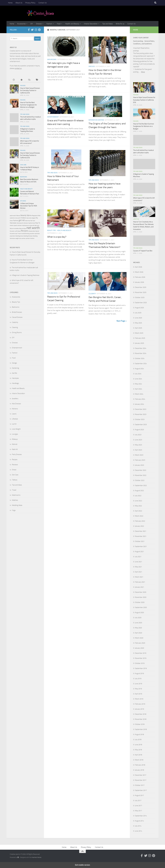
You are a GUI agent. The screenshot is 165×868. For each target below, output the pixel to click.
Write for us (120, 24)
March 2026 (139, 272)
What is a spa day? (57, 237)
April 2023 (139, 450)
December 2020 (141, 592)
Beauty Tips (52, 230)
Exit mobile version (82, 865)
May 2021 (138, 567)
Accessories (21, 24)
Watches (15, 500)
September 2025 (141, 303)
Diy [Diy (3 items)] (37, 218)
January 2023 (140, 465)
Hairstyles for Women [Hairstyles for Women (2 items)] (22, 223)
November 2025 (141, 292)
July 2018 (138, 740)
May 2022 (138, 506)
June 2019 (139, 684)
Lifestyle (15, 419)
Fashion (49, 24)
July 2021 (138, 557)
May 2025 (138, 323)
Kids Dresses (16, 404)
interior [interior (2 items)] (12, 226)
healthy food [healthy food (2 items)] (32, 223)
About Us (19, 3)
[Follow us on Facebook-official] (29, 30)
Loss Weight (16, 429)
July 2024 (138, 374)
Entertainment (53, 117)
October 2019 (140, 663)
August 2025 (139, 308)
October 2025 (140, 297)
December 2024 (141, 348)
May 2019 (138, 689)
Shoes (14, 470)
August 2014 (139, 821)
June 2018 (139, 745)
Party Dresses (17, 454)
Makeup (15, 439)
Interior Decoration (91, 24)
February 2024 (140, 399)
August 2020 (139, 613)
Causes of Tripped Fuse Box (143, 251)
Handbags (15, 383)
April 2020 (139, 633)
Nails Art (15, 449)
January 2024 (140, 404)
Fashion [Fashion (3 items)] (16, 221)
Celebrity (92, 294)
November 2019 (141, 658)
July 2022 (138, 496)
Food (59, 24)
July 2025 (138, 313)
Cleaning (15, 327)
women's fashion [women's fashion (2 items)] (30, 238)
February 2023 (140, 460)
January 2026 (140, 282)
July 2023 (138, 435)
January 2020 (140, 648)
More (143, 72)
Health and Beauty (72, 24)
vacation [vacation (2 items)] (32, 234)
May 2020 (138, 628)
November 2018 (141, 719)
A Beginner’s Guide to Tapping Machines (26, 275)
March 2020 (139, 638)
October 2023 (140, 419)
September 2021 (141, 546)
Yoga (14, 510)
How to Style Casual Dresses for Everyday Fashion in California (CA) (30, 90)
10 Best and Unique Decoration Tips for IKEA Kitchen (29, 206)
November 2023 (141, 414)
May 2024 (138, 384)
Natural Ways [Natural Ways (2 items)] (23, 228)
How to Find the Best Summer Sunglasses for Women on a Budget (28, 105)
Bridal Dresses (17, 312)
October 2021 (140, 541)
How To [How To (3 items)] (38, 223)
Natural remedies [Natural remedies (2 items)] (14, 228)
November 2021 (141, 536)
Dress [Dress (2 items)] (11, 221)
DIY (32, 24)
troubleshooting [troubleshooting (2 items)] (25, 234)
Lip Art (14, 424)
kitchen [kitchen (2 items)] (20, 226)
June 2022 (139, 501)
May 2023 (138, 445)
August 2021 (139, 552)
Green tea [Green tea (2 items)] (27, 221)
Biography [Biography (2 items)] (35, 216)
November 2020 (141, 597)
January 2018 (140, 770)
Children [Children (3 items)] (23, 218)
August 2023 (139, 430)
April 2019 (139, 694)
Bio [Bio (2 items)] (31, 216)
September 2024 (141, 364)
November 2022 (141, 475)
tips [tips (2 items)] (16, 234)
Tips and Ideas (108, 24)
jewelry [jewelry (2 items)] (16, 226)
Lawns (14, 414)
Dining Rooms (17, 332)
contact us (18, 68)
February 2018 (140, 765)
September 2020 (141, 607)
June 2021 (139, 562)
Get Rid (14, 373)
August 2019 (139, 673)
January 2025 (140, 343)
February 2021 (140, 582)
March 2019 (139, 699)
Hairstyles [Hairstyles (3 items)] (13, 223)
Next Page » (122, 321)
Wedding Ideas (17, 505)
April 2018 (139, 755)
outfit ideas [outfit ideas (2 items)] (18, 231)
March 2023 (139, 455)
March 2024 (139, 394)
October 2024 (140, 358)
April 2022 (139, 511)
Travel (14, 490)
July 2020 (138, 618)
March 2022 (139, 516)
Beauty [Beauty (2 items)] (18, 216)
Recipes (15, 460)
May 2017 (138, 811)
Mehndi (15, 444)
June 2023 (139, 440)
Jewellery (15, 399)
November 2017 (141, 780)
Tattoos (15, 480)
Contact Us (43, 3)
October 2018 (140, 724)
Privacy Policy (30, 3)
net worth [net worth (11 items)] (33, 228)
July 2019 (138, 679)
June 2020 (139, 623)
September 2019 (141, 668)
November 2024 (141, 353)
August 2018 (139, 734)
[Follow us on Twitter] (32, 30)
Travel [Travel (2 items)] (19, 234)
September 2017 (141, 790)
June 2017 (139, 806)
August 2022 (139, 491)
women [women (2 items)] (23, 238)
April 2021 (139, 572)
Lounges (15, 434)
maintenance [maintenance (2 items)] (25, 226)
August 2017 (139, 795)
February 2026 (140, 277)
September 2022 (141, 485)
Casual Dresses (17, 317)
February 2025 (140, 338)
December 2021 (141, 531)
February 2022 (140, 521)
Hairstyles (15, 378)
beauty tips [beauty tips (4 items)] (25, 215)
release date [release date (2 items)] (32, 231)
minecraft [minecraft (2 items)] (32, 226)
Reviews (15, 465)
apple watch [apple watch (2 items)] (13, 216)
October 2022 (140, 480)
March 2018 (139, 760)
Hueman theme (37, 857)
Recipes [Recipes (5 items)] (25, 231)
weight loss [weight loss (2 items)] (18, 238)
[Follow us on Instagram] (36, 30)
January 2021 (140, 587)
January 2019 (140, 709)
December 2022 (141, 470)
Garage (14, 363)
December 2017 (141, 775)
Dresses (39, 24)
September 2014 (141, 816)
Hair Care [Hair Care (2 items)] (33, 221)
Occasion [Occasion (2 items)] (12, 231)
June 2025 (139, 318)
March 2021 (139, 577)
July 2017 (138, 801)
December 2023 (141, 409)
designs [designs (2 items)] (33, 218)
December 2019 (141, 653)
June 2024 (139, 379)
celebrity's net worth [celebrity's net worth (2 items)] (15, 218)
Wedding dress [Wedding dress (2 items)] (19, 236)
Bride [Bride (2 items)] (39, 216)
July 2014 (138, 826)
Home (10, 3)
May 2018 (138, 750)
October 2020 (140, 602)
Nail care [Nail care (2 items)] (37, 226)
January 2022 (140, 526)
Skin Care (23, 165)
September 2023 (141, 425)
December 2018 (141, 714)
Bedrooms (24, 177)
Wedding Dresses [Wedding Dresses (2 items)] (28, 236)
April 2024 (139, 389)
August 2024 (139, 369)
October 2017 (140, 785)
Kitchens (23, 201)
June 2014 (139, 831)
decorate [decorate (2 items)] (29, 218)
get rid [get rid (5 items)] (22, 220)
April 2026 (139, 267)
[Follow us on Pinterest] (39, 30)
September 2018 (141, 729)
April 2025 (139, 328)
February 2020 (140, 643)
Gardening (16, 368)
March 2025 (139, 333)
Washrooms (52, 59)
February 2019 (140, 704)
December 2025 (141, 287)
